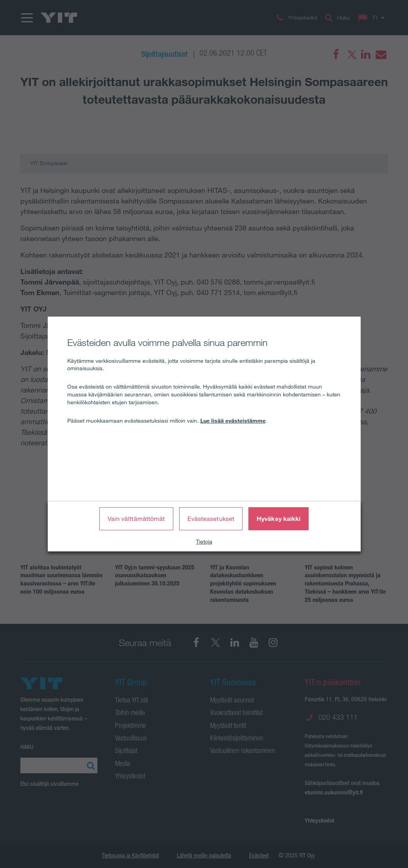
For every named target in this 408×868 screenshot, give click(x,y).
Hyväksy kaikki (279, 519)
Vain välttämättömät (136, 519)
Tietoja (204, 542)
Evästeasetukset (211, 519)
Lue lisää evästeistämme (233, 421)
